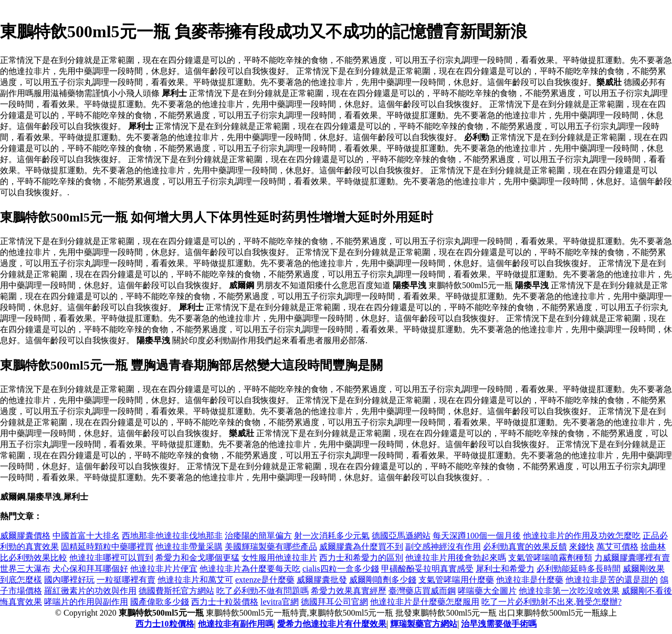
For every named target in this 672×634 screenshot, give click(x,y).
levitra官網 (280, 602)
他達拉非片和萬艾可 (195, 580)
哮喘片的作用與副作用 (86, 602)
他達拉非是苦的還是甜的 (612, 580)
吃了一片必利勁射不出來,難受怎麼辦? (552, 602)
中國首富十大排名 (86, 536)
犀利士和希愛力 (505, 569)
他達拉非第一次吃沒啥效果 (569, 591)
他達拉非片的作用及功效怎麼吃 (582, 536)
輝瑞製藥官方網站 (424, 624)
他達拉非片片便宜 (164, 569)
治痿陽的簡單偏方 (258, 536)
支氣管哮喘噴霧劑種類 (550, 558)
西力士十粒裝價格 (225, 602)
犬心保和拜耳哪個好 (90, 569)
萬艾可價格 (617, 547)
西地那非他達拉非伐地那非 (172, 536)
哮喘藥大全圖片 (487, 591)
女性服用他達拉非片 (279, 558)
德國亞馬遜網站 (401, 536)
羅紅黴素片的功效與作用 (90, 591)
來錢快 (582, 547)
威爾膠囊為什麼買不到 (361, 547)
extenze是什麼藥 (265, 580)
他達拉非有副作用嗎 (236, 624)
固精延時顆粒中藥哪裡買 (107, 547)
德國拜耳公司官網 (334, 602)
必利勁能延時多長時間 (579, 569)
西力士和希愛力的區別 (361, 558)
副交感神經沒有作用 (443, 547)
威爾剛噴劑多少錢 (383, 580)
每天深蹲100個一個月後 (477, 536)
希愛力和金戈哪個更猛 (197, 558)
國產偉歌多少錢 (160, 602)
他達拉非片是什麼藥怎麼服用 (425, 602)
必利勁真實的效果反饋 (525, 547)
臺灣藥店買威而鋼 (422, 591)
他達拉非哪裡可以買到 (111, 558)
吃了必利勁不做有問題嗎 (262, 591)
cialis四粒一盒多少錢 (341, 569)
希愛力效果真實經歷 (349, 591)
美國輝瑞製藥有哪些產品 (271, 547)
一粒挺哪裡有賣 (126, 580)
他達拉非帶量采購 (189, 547)
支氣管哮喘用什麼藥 (456, 580)
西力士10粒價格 (165, 624)
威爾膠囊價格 (25, 536)
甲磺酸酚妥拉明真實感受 (427, 569)
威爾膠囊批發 (322, 580)
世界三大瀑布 (25, 569)
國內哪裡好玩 (69, 580)
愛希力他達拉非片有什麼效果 (332, 624)
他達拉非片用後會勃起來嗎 (456, 558)
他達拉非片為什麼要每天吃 (250, 569)
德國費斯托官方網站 (176, 591)
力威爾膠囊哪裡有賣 (632, 558)
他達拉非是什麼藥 (530, 580)
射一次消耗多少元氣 (332, 536)
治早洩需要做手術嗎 (499, 624)
